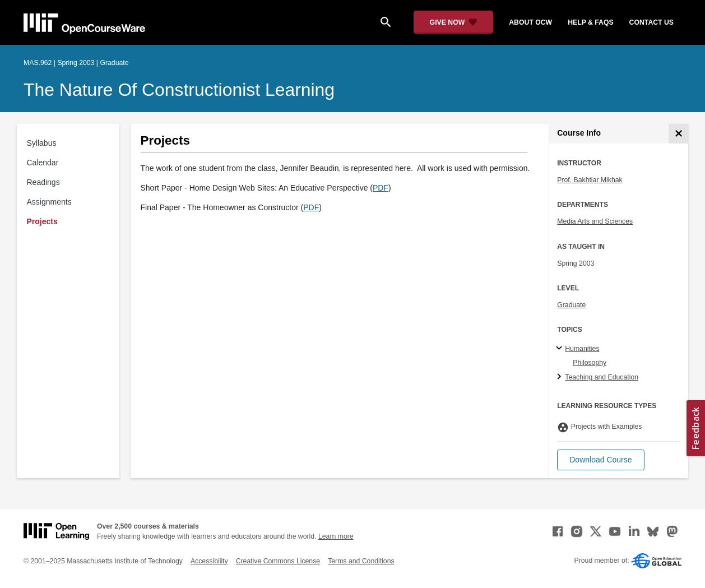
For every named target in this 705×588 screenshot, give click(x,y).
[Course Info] (678, 134)
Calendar (43, 163)
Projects (42, 221)
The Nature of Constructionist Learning (179, 90)
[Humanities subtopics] (561, 349)
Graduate (571, 305)
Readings (43, 182)
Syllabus (42, 143)
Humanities (582, 349)
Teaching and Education (602, 377)
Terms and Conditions (361, 561)
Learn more (336, 536)
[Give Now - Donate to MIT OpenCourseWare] (454, 22)
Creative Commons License (278, 561)
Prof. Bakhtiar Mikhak (590, 180)
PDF (381, 188)
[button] (600, 460)
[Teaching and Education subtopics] (561, 377)
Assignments (49, 202)
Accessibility (209, 561)
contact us (651, 22)
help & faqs (590, 22)
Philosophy (590, 363)
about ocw (530, 22)
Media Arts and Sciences (595, 221)
